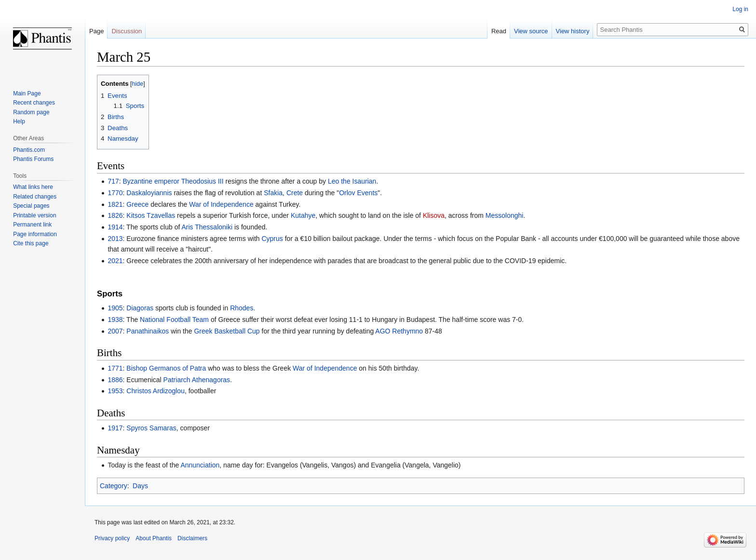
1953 (115, 391)
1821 (115, 204)
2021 (115, 261)
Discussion (127, 31)
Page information (35, 234)
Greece (137, 204)
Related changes (35, 197)
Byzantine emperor (151, 181)
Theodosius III (202, 181)
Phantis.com (29, 150)
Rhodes (242, 308)
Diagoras (140, 308)
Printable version (34, 215)
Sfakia (273, 193)
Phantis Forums (33, 159)
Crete (295, 193)
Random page (31, 112)
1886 (115, 380)
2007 (115, 331)
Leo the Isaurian (352, 181)
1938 (115, 320)
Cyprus (272, 239)
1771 (115, 368)
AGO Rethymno (399, 331)
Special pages (31, 206)
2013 (115, 239)
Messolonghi (505, 215)
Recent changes (34, 103)
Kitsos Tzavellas (151, 215)
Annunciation (200, 465)
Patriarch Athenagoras (197, 380)
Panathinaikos (148, 331)
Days (140, 486)
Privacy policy (112, 538)
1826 (115, 215)
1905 (115, 308)
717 (113, 181)
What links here (33, 187)
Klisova (434, 215)
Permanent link (32, 225)
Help (19, 121)
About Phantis (154, 538)
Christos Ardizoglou (155, 391)
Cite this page (31, 243)
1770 (115, 193)
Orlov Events (358, 193)
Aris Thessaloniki (207, 227)
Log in (740, 9)
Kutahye (303, 215)
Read (499, 31)
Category (114, 486)
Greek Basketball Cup (227, 331)
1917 (115, 428)
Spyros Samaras (151, 428)
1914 (115, 227)
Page (96, 31)
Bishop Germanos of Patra (166, 368)
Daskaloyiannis (149, 193)
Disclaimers (192, 538)
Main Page (27, 93)
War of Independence (221, 204)
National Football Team (174, 320)
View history (573, 31)
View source (531, 31)
